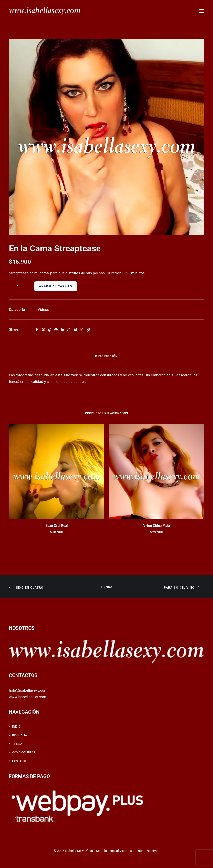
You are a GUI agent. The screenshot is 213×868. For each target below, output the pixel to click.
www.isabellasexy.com (27, 697)
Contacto (20, 761)
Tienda (106, 587)
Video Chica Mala (156, 526)
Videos (43, 310)
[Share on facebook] (37, 330)
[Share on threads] (49, 330)
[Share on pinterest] (56, 330)
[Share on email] (88, 330)
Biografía (19, 735)
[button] (202, 11)
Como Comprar (24, 753)
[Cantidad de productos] (20, 286)
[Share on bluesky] (75, 330)
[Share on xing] (82, 330)
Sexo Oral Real (57, 526)
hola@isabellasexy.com (28, 690)
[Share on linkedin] (62, 330)
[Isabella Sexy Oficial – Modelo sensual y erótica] (45, 11)
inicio (16, 727)
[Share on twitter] (43, 330)
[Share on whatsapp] (69, 330)
